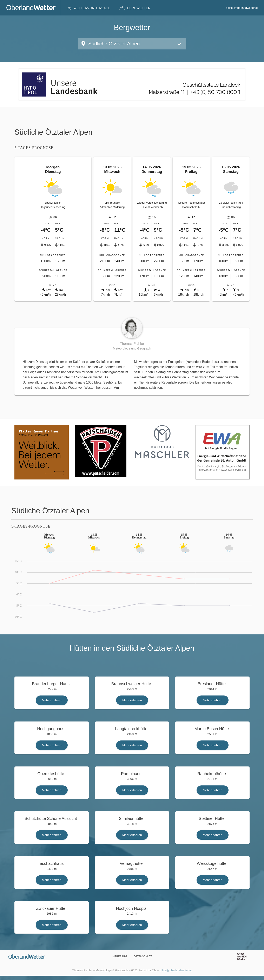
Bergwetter (135, 8)
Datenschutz (143, 956)
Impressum (119, 956)
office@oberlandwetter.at (242, 8)
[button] (132, 44)
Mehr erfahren (52, 700)
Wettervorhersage (89, 8)
